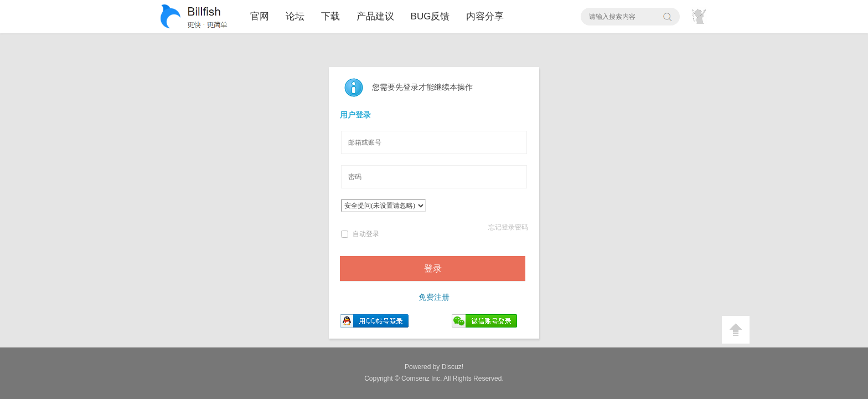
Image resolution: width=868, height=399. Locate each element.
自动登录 (360, 234)
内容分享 (485, 16)
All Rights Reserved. (453, 378)
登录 (433, 268)
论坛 (295, 16)
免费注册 (434, 297)
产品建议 (375, 16)
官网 (260, 16)
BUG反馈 (430, 16)
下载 (330, 16)
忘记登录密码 (508, 227)
